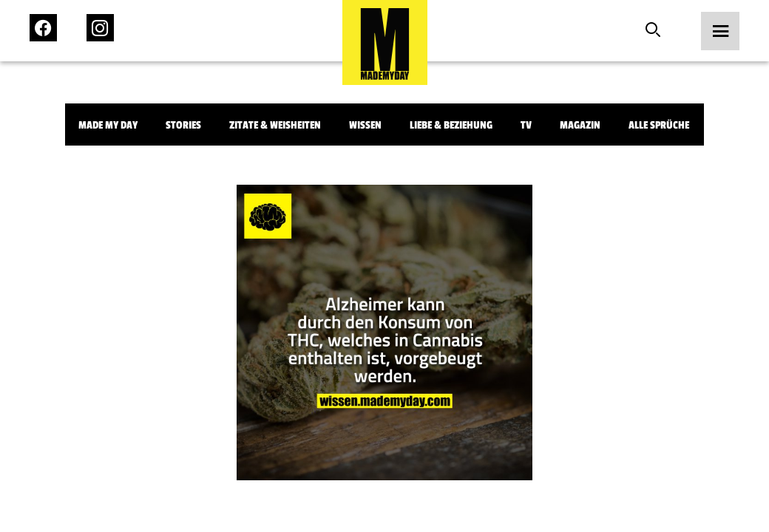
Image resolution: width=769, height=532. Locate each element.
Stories (183, 125)
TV (526, 125)
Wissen (365, 125)
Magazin (580, 125)
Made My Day (108, 125)
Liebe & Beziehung (451, 125)
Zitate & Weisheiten (275, 125)
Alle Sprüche (659, 125)
